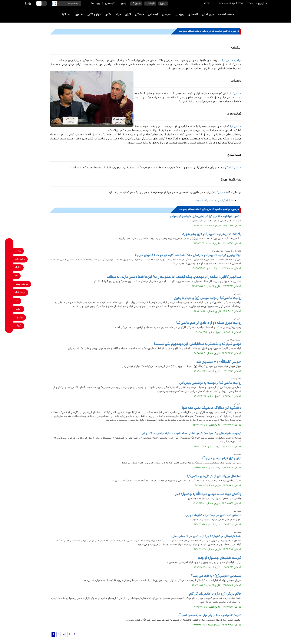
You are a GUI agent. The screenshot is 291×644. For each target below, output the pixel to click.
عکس (108, 15)
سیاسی (167, 15)
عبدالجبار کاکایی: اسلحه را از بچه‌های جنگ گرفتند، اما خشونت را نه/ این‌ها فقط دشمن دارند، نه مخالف (174, 277)
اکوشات (150, 4)
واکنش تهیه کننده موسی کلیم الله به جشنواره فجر (208, 494)
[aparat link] (9, 326)
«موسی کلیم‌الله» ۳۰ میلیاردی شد (219, 362)
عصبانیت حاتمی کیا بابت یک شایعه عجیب (213, 515)
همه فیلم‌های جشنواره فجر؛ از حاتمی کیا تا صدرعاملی (206, 536)
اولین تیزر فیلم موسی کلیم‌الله (221, 459)
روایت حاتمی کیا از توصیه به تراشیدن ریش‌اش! (210, 383)
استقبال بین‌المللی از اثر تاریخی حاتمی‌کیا (214, 476)
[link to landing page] (257, 15)
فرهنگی (139, 15)
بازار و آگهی (94, 15)
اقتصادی (193, 15)
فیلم (118, 15)
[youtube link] (9, 317)
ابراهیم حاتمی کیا (232, 61)
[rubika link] (9, 251)
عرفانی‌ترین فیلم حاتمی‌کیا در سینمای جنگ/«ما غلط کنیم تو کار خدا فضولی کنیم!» (188, 255)
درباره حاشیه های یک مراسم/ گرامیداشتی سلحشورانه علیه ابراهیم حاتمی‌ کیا (191, 434)
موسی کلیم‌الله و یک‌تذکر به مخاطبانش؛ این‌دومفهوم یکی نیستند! (198, 344)
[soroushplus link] (9, 284)
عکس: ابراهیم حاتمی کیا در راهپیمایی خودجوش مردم (206, 217)
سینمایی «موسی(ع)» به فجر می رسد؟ (216, 576)
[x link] (9, 309)
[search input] (66, 3)
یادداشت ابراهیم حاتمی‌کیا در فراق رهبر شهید (212, 234)
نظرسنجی (110, 4)
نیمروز (163, 4)
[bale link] (9, 276)
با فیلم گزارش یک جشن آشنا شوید (214, 201)
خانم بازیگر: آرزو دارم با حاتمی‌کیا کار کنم (215, 594)
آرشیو (123, 4)
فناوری (79, 15)
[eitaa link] (9, 301)
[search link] (54, 3)
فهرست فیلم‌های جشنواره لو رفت (220, 558)
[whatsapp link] (9, 259)
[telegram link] (9, 267)
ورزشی (179, 15)
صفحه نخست (226, 15)
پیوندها (96, 4)
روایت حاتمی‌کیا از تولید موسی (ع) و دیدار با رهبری (207, 298)
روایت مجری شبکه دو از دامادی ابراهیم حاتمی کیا (209, 323)
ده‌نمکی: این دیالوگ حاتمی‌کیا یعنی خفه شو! (211, 408)
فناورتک (136, 4)
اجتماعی (153, 15)
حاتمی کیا (236, 94)
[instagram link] (9, 292)
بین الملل (208, 15)
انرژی (128, 15)
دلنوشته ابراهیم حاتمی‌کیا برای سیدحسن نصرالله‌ (209, 616)
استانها (66, 15)
